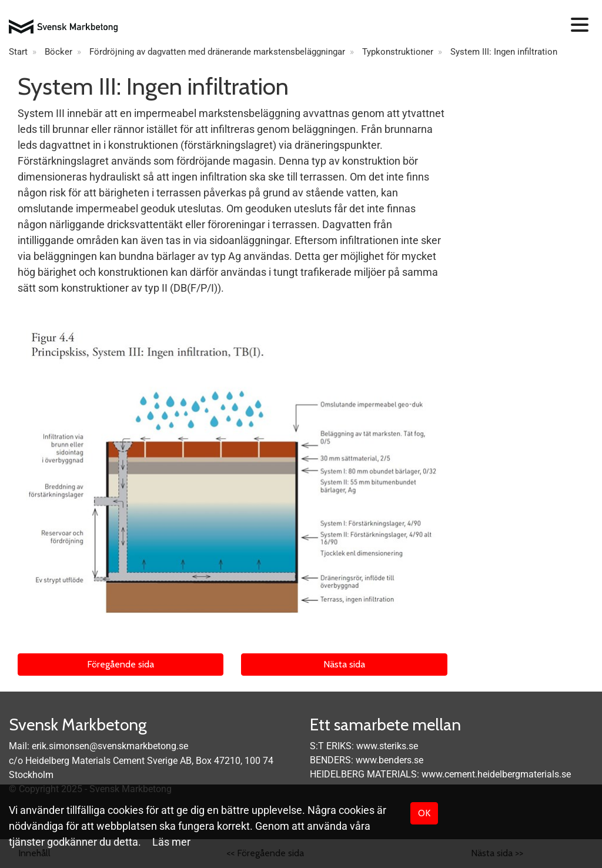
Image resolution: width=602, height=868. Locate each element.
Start (18, 52)
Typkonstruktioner (398, 52)
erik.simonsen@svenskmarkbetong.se (110, 746)
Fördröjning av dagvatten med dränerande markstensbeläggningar (217, 52)
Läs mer (171, 842)
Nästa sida (344, 664)
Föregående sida (121, 664)
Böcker (58, 52)
